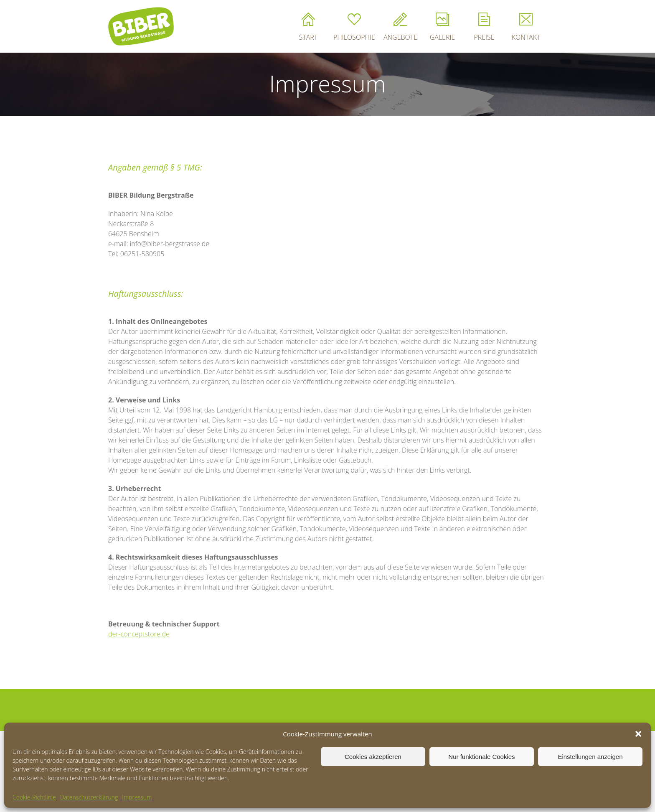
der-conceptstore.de (139, 634)
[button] (638, 734)
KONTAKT (526, 27)
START (308, 27)
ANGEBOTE (400, 27)
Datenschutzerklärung (89, 797)
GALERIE (443, 27)
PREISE (484, 27)
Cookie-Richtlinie (34, 797)
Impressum (137, 797)
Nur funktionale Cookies (481, 757)
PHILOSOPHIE (354, 27)
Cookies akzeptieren (373, 757)
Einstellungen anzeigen (590, 757)
